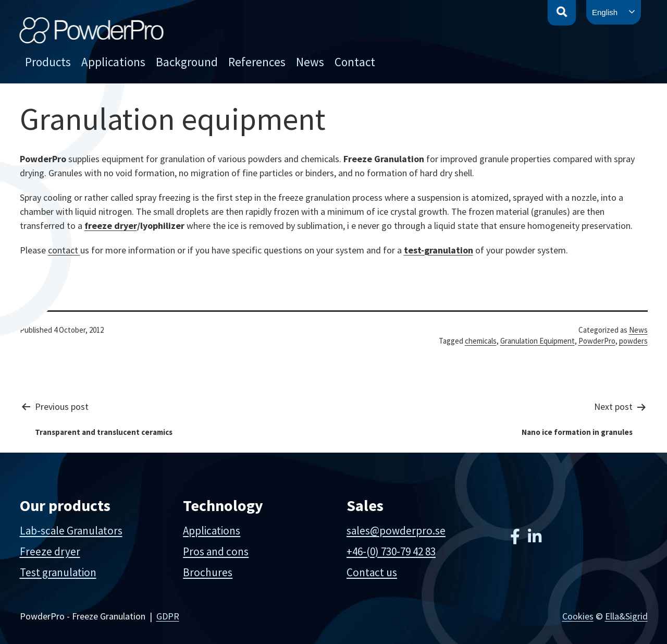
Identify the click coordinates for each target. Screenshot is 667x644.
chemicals (481, 341)
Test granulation (58, 572)
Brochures (208, 572)
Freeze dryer (50, 551)
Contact (355, 62)
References (257, 62)
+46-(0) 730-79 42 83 (391, 551)
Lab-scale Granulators (71, 531)
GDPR (168, 616)
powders (633, 341)
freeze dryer (111, 226)
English (605, 12)
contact (64, 250)
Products (48, 62)
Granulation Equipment (538, 341)
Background (187, 62)
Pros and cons (216, 551)
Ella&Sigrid (626, 616)
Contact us (372, 572)
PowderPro (597, 341)
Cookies (578, 616)
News (310, 62)
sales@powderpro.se (396, 531)
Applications (113, 62)
